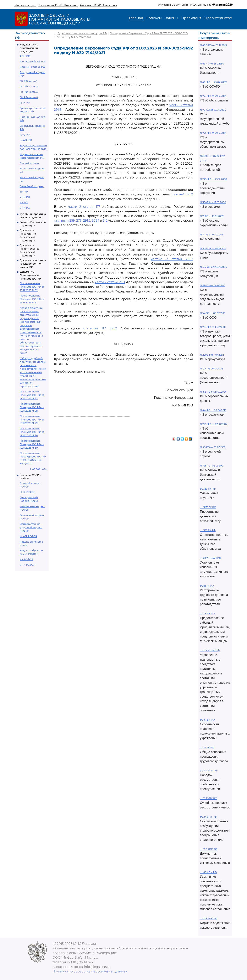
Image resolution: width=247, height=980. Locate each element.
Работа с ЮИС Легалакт (99, 5)
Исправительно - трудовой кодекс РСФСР (31, 527)
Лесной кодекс (30, 163)
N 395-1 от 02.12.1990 (212, 466)
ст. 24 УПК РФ (208, 817)
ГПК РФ (25, 103)
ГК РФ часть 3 (29, 92)
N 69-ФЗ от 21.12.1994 (212, 64)
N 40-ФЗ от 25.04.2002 (213, 82)
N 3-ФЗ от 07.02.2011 (212, 235)
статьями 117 (94, 328)
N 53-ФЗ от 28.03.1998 (213, 447)
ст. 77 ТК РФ (207, 748)
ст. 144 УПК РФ (209, 771)
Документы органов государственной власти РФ (33, 264)
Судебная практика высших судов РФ (82, 33)
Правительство (218, 18)
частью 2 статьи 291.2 (172, 259)
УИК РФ (25, 197)
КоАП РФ (26, 140)
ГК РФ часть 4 (29, 97)
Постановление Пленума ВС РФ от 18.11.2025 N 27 (32, 395)
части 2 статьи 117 (84, 207)
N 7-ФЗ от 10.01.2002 (212, 216)
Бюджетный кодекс (33, 61)
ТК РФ (24, 192)
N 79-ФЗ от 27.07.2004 (213, 110)
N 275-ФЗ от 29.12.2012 (213, 133)
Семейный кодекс (32, 186)
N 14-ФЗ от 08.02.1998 (213, 313)
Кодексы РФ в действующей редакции (29, 48)
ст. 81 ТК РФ (207, 586)
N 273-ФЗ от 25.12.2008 (213, 179)
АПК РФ (25, 56)
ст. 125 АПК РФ (209, 918)
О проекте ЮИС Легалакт (58, 5)
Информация (25, 5)
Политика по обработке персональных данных (90, 971)
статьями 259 (64, 221)
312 (105, 221)
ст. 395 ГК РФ (208, 530)
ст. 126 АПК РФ (209, 849)
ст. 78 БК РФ (207, 614)
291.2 (87, 221)
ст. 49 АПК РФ (208, 872)
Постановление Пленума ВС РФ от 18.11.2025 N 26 (32, 432)
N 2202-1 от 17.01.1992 (212, 355)
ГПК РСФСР (27, 492)
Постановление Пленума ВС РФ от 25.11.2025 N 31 (32, 299)
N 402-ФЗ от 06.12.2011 (213, 248)
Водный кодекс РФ (32, 67)
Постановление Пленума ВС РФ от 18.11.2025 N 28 (32, 407)
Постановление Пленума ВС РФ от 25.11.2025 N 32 (32, 287)
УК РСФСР (26, 559)
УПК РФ (25, 208)
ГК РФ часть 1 (28, 81)
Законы (171, 18)
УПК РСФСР (27, 565)
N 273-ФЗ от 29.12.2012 (213, 96)
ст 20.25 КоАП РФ (211, 558)
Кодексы (154, 18)
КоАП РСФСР (28, 536)
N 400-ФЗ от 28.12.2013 (213, 45)
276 (79, 221)
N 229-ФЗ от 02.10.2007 (214, 424)
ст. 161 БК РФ (207, 720)
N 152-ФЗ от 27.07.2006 (213, 392)
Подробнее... (39, 469)
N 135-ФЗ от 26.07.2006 (213, 267)
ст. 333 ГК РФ (208, 489)
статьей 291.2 (182, 194)
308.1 (95, 221)
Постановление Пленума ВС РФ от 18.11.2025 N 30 (32, 444)
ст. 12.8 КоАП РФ (210, 650)
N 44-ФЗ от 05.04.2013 (213, 410)
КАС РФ (25, 135)
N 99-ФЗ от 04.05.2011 (213, 285)
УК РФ (24, 202)
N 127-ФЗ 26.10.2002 (211, 369)
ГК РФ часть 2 (29, 86)
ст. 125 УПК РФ (209, 798)
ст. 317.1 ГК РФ (208, 507)
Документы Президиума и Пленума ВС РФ (30, 275)
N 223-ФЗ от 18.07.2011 (213, 327)
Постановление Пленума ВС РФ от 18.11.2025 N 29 (32, 420)
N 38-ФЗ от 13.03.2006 (213, 202)
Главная (136, 18)
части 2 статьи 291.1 (110, 282)
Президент (191, 18)
